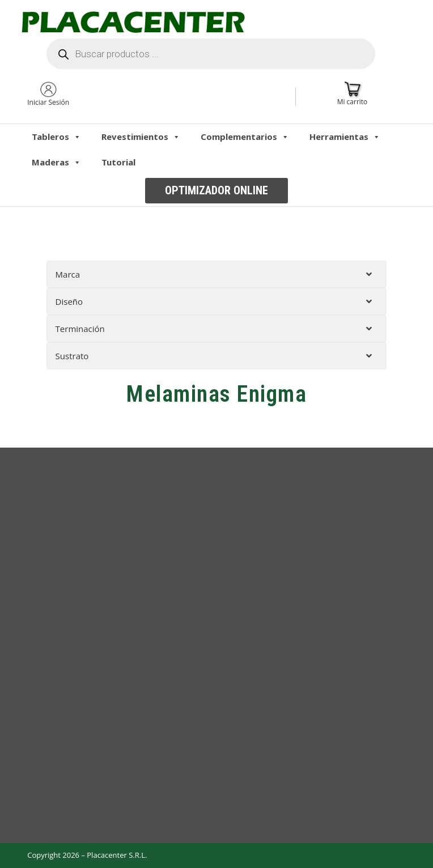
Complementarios (245, 137)
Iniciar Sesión (48, 102)
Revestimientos (141, 137)
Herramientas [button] (345, 137)
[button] (216, 191)
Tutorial (118, 162)
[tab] (217, 274)
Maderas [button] (56, 162)
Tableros (56, 137)
